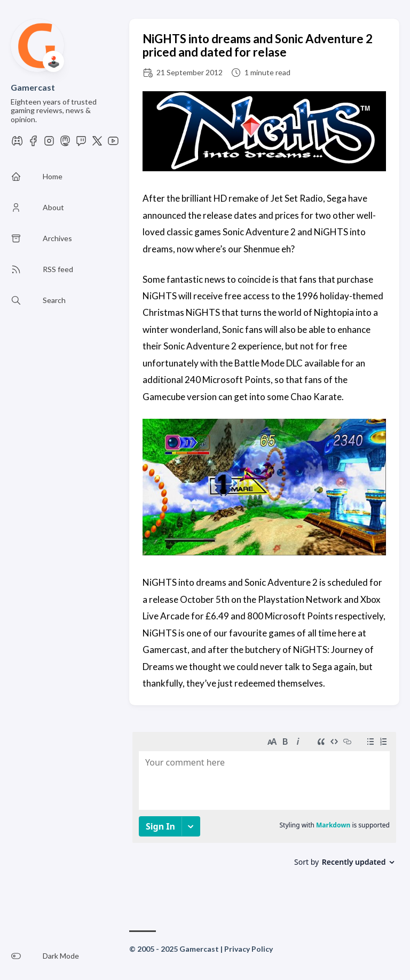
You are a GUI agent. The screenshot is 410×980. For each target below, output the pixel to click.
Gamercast (33, 87)
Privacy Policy (249, 949)
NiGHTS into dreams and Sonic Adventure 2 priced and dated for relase (258, 45)
